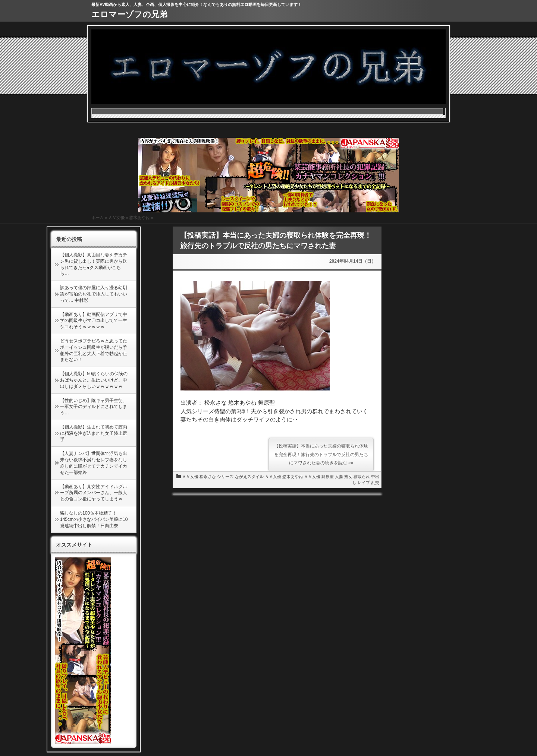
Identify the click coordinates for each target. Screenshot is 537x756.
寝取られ (362, 477)
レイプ (364, 483)
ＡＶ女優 (116, 218)
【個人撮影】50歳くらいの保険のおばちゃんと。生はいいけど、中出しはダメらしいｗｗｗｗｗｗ (94, 380)
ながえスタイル (249, 477)
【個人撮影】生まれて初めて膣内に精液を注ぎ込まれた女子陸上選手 (94, 433)
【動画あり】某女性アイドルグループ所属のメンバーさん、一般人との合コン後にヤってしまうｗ (94, 493)
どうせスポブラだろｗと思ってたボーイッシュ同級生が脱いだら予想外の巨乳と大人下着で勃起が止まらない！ (94, 350)
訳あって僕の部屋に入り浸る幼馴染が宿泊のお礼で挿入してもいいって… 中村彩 (94, 294)
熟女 (348, 477)
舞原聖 (328, 477)
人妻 (339, 477)
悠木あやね (139, 218)
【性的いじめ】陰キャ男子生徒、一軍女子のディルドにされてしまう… (94, 407)
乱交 (375, 483)
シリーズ (225, 477)
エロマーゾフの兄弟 (129, 14)
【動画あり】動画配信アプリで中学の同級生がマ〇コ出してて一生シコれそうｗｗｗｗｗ (94, 321)
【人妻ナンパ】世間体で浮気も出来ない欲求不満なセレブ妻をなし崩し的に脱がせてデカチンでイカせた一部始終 (94, 463)
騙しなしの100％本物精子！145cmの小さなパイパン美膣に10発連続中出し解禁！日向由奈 (94, 519)
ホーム (98, 218)
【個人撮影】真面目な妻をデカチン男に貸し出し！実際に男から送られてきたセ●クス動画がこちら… (94, 264)
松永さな (208, 477)
